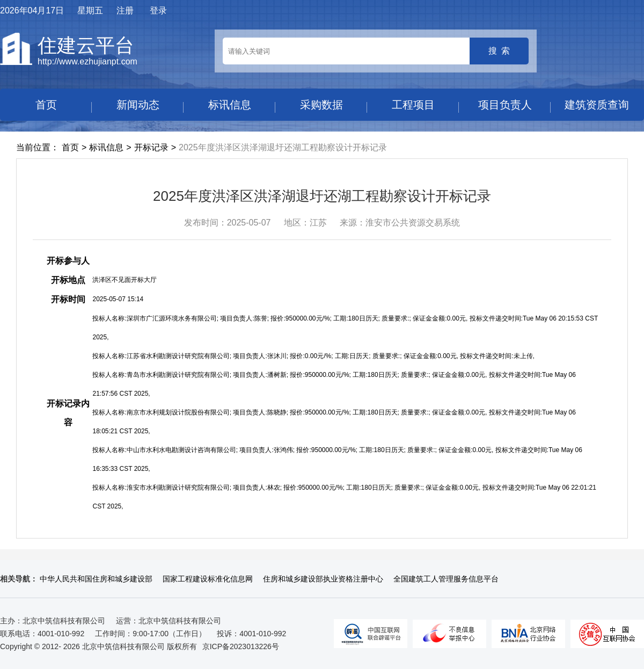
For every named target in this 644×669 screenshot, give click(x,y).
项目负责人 (505, 105)
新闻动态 (138, 105)
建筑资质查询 (597, 105)
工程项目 (413, 105)
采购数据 (321, 105)
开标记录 (151, 147)
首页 (46, 105)
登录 (158, 10)
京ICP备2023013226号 (241, 646)
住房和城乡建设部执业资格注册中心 (323, 579)
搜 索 (499, 51)
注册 (125, 10)
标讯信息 (230, 105)
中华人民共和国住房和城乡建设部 (96, 579)
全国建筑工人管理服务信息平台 (446, 579)
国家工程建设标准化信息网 (208, 579)
